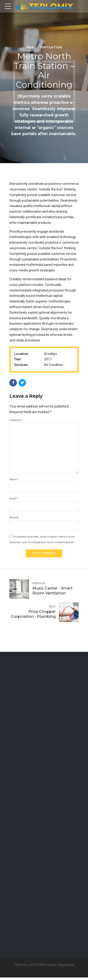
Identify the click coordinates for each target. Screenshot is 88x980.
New (30, 47)
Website (14, 520)
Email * (14, 501)
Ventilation (51, 47)
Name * (14, 481)
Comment (16, 420)
